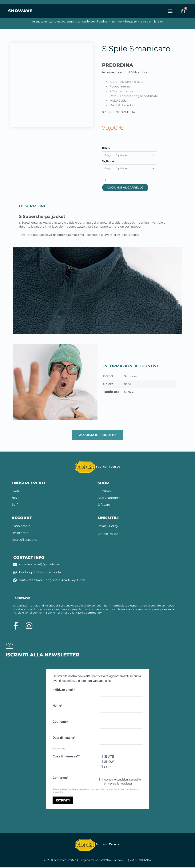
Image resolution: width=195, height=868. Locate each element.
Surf (14, 505)
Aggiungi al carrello (125, 188)
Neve (15, 499)
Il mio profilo (21, 527)
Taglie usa (108, 162)
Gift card (104, 505)
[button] (169, 11)
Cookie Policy (108, 534)
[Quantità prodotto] (107, 180)
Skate (16, 492)
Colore (106, 149)
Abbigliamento (109, 499)
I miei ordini (20, 533)
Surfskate (105, 492)
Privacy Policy (108, 527)
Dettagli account (24, 540)
